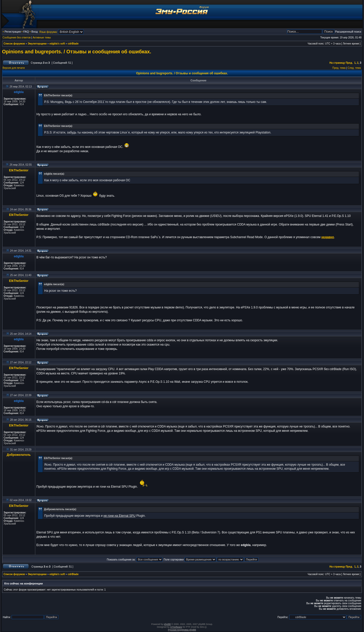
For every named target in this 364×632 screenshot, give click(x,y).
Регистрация (13, 32)
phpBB (167, 624)
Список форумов (14, 44)
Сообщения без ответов (17, 38)
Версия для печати (14, 68)
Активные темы (42, 38)
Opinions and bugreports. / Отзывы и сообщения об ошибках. (77, 52)
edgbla (19, 92)
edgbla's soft (57, 44)
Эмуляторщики (37, 44)
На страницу (337, 63)
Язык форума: (48, 32)
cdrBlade (73, 44)
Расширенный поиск (348, 32)
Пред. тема (339, 68)
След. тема (354, 68)
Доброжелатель (19, 455)
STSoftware (176, 627)
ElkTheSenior (19, 170)
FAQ (26, 32)
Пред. (349, 63)
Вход (35, 32)
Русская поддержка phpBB (182, 630)
